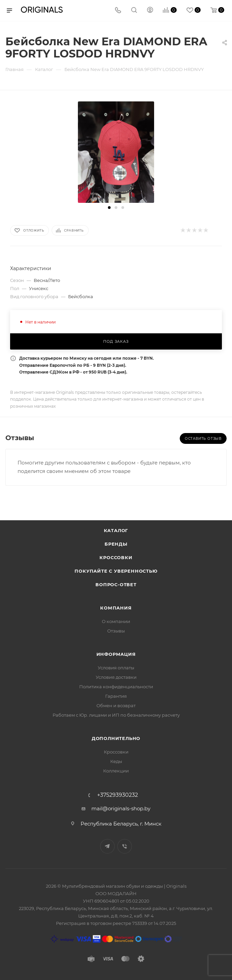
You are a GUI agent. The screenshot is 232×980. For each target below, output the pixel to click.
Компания (116, 608)
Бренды (116, 544)
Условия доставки (116, 677)
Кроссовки (116, 557)
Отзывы (116, 631)
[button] (109, 208)
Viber (125, 846)
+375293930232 (118, 795)
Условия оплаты (116, 668)
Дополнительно (116, 738)
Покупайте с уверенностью (116, 571)
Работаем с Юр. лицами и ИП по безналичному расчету (116, 715)
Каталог (116, 530)
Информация (116, 654)
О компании (116, 621)
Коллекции (116, 771)
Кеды (116, 761)
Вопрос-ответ (116, 584)
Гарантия (116, 696)
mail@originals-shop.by (121, 808)
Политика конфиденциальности (116, 687)
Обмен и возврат (116, 706)
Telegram (107, 846)
